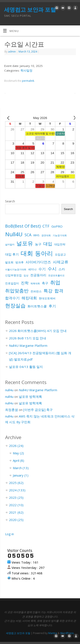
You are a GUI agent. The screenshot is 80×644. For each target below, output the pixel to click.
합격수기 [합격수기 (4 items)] (12, 298)
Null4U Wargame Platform (28, 345)
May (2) (18, 453)
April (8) (18, 460)
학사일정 (26, 70)
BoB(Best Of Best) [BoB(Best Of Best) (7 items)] (23, 226)
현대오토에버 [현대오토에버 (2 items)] (47, 298)
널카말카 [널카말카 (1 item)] (10, 245)
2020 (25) (16, 520)
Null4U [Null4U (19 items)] (14, 234)
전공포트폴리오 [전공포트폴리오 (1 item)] (56, 275)
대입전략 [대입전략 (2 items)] (60, 244)
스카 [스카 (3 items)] (62, 269)
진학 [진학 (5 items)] (25, 283)
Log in (9, 534)
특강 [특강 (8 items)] (48, 291)
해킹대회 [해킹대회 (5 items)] (29, 298)
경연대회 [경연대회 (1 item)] (46, 235)
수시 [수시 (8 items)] (52, 269)
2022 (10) (16, 505)
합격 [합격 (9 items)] (59, 291)
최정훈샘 (12, 410)
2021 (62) (16, 512)
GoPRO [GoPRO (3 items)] (57, 226)
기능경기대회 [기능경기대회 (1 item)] (60, 235)
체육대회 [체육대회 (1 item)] (35, 283)
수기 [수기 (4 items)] (42, 269)
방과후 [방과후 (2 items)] (20, 262)
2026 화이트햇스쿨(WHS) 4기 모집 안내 (38, 331)
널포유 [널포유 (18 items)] (25, 243)
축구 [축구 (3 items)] (45, 283)
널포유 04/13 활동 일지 (26, 367)
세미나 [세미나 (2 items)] (32, 269)
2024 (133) (17, 490)
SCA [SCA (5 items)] (28, 235)
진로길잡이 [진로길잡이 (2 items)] (12, 283)
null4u (9, 390)
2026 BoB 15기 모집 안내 (28, 338)
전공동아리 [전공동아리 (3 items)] (38, 275)
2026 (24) (16, 446)
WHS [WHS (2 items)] (36, 235)
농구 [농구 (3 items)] (38, 244)
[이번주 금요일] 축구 (38, 410)
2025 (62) (16, 483)
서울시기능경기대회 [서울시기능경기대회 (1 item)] (16, 269)
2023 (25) (16, 498)
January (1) (21, 475)
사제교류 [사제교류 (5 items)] (61, 262)
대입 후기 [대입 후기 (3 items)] (12, 254)
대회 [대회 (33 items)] (27, 253)
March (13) (21, 468)
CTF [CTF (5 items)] (46, 226)
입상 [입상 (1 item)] (26, 275)
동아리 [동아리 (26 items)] (44, 253)
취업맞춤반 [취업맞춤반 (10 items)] (17, 291)
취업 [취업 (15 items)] (55, 282)
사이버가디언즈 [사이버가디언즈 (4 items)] (38, 262)
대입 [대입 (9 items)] (48, 244)
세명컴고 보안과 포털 (30, 10)
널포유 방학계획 (30, 397)
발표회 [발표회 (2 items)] (9, 262)
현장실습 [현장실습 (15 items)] (15, 305)
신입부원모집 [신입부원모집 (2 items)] (13, 275)
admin (12, 52)
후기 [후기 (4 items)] (52, 306)
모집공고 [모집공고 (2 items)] (60, 254)
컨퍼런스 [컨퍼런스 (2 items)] (36, 291)
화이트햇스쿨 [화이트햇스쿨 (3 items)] (37, 306)
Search (10, 201)
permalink (28, 81)
